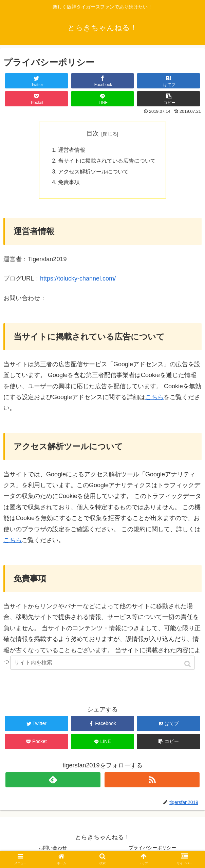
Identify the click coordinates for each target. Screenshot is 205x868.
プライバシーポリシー (152, 849)
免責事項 (69, 183)
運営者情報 (72, 150)
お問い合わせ (53, 849)
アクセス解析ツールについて (93, 172)
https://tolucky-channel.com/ (78, 280)
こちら (154, 398)
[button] (188, 664)
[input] (102, 663)
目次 (93, 133)
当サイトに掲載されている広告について (107, 161)
